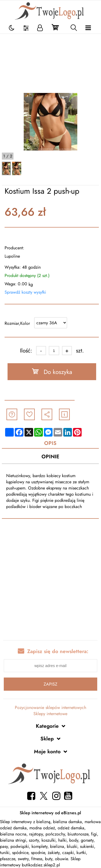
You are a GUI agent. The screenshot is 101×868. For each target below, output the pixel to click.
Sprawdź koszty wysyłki (25, 292)
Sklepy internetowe (50, 714)
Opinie (50, 456)
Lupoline (12, 256)
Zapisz (50, 684)
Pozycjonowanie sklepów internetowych (50, 707)
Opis (50, 443)
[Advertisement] (51, 63)
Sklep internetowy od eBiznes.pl (50, 813)
